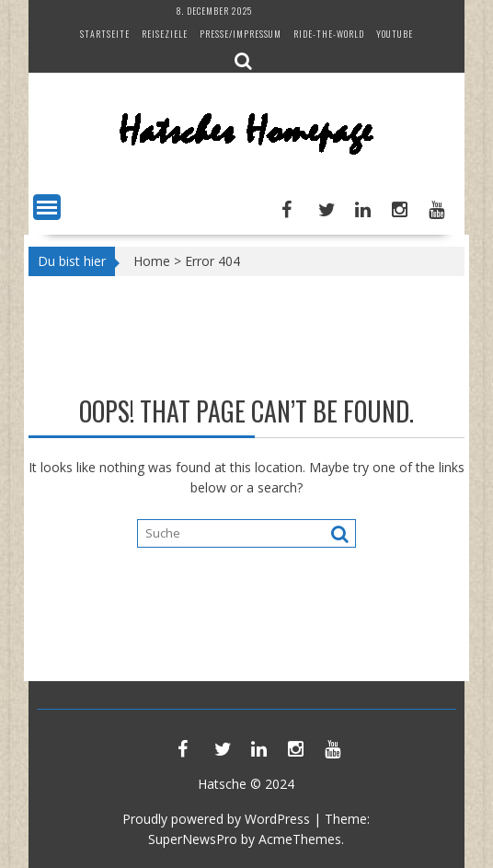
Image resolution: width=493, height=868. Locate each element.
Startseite (105, 34)
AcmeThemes (300, 839)
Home (152, 261)
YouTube (395, 34)
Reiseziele (165, 34)
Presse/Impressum (241, 34)
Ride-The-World (329, 34)
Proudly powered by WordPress (216, 819)
